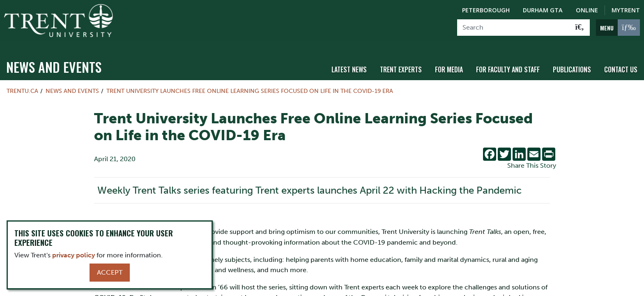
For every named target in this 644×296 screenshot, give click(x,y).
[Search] (514, 28)
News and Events (54, 61)
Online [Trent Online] (587, 10)
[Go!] (580, 28)
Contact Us (621, 63)
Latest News (349, 63)
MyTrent (626, 10)
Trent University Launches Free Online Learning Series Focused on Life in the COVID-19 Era (251, 85)
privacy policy (74, 255)
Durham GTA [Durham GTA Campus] (543, 10)
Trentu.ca (22, 85)
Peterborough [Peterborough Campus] (486, 10)
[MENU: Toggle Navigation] (618, 28)
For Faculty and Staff (508, 63)
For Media (449, 63)
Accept (110, 272)
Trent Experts (401, 63)
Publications (572, 63)
